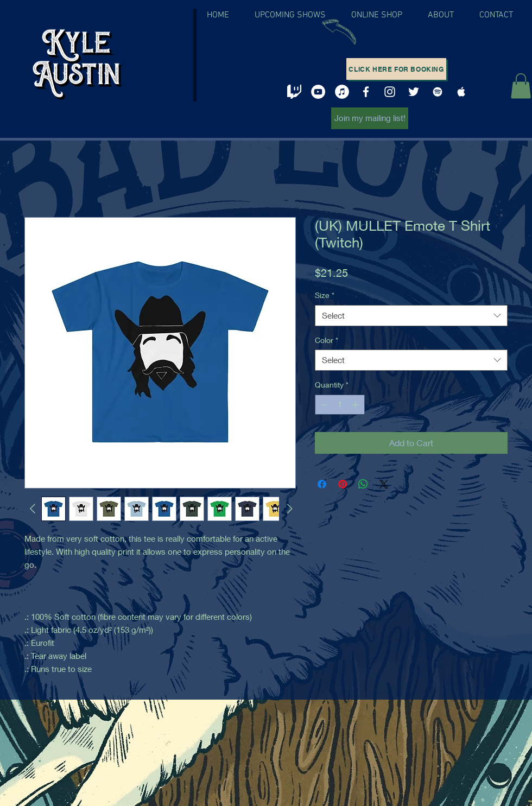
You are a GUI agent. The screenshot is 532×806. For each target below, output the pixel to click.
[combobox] (411, 316)
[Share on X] (384, 484)
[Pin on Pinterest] (343, 484)
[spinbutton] (340, 405)
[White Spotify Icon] (438, 92)
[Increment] (356, 405)
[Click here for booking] (396, 69)
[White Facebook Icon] (366, 92)
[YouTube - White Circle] (318, 92)
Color (327, 340)
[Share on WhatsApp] (363, 484)
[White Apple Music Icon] (461, 92)
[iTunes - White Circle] (342, 92)
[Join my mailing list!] (370, 118)
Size (325, 295)
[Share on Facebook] (322, 484)
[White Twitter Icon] (414, 92)
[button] (521, 86)
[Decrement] (323, 405)
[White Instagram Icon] (390, 92)
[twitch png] (294, 92)
